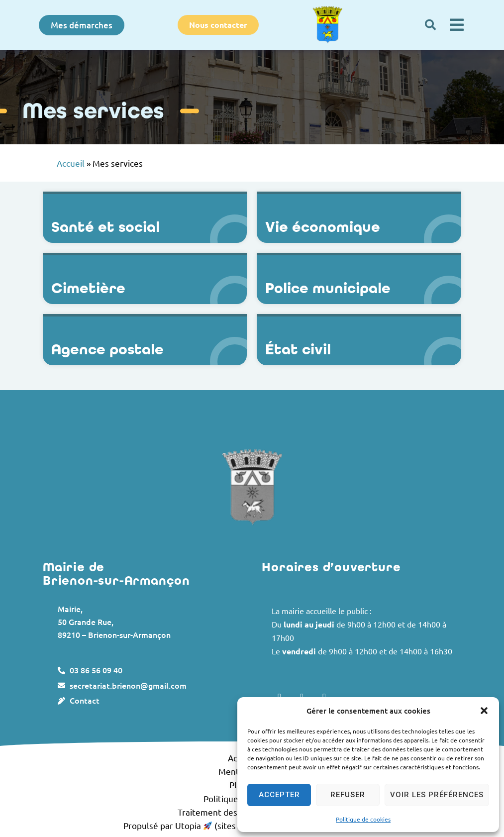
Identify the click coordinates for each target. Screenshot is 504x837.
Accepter (279, 795)
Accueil (71, 163)
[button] (484, 711)
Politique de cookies (363, 819)
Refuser (348, 795)
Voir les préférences (437, 795)
